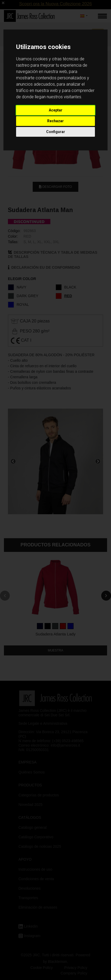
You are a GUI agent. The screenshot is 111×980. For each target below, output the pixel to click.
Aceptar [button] (56, 110)
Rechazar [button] (55, 121)
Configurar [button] (56, 132)
